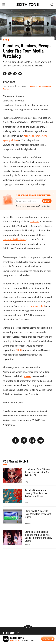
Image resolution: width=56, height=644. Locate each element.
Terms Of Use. (45, 206)
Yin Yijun (10, 82)
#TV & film (34, 86)
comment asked (37, 306)
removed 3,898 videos (14, 239)
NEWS (6, 40)
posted (27, 376)
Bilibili (19, 350)
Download (48, 639)
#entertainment (45, 86)
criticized (34, 221)
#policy (6, 89)
